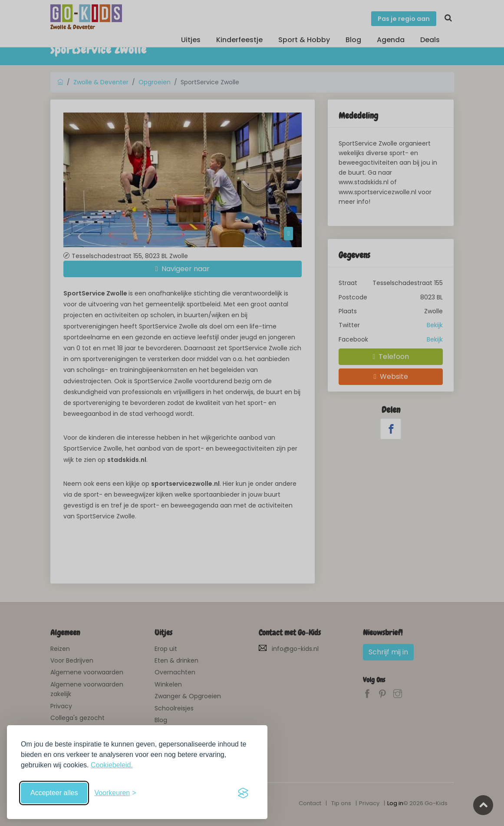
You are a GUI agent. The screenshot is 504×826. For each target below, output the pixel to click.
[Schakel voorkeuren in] (115, 793)
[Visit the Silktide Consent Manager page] (243, 793)
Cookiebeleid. (112, 765)
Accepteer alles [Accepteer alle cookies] (54, 793)
